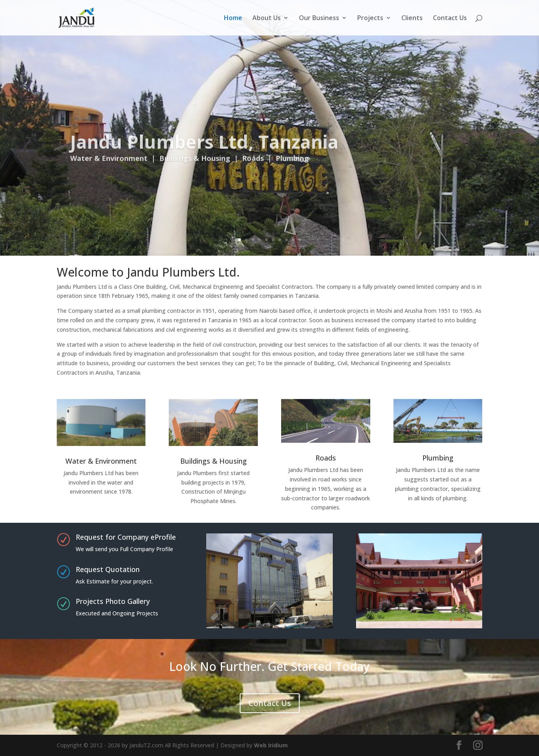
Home (233, 19)
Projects (370, 19)
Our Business (319, 19)
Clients (412, 19)
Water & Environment (101, 461)
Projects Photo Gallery (113, 601)
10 (300, 240)
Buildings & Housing (214, 461)
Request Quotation (108, 569)
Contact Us (450, 19)
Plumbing (438, 458)
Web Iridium (271, 745)
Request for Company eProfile (126, 537)
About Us (267, 19)
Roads (326, 458)
